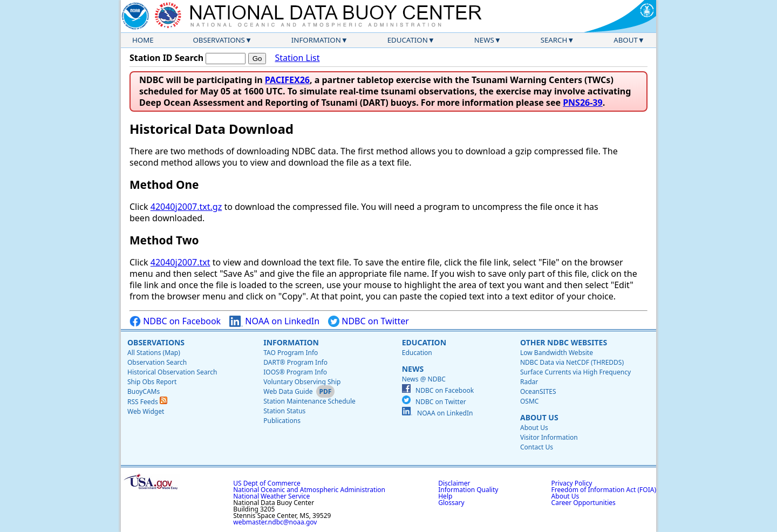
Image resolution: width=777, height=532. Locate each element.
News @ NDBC (424, 379)
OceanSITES (538, 391)
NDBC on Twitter (369, 321)
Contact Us (537, 447)
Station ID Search (166, 58)
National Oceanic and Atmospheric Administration (309, 490)
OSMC (529, 401)
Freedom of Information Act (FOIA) (604, 490)
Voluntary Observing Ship (302, 382)
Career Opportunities (584, 503)
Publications (282, 421)
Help (445, 496)
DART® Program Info (295, 362)
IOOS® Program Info (295, 372)
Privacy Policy (572, 483)
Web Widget (146, 411)
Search (554, 40)
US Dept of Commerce (267, 483)
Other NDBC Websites (564, 342)
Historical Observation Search (172, 372)
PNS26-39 (583, 103)
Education (408, 40)
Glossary (451, 503)
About (626, 40)
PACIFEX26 (287, 80)
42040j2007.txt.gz (186, 207)
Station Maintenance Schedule (309, 401)
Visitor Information (549, 437)
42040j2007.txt (180, 262)
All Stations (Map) (154, 353)
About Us (539, 417)
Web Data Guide (288, 391)
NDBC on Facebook (175, 321)
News (484, 40)
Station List (297, 58)
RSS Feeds (147, 402)
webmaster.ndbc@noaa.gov (275, 522)
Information (316, 40)
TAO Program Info (291, 353)
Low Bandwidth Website (557, 353)
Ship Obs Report (152, 382)
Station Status (284, 411)
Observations (219, 40)
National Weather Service (271, 496)
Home (143, 40)
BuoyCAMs (144, 391)
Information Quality (468, 490)
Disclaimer (454, 483)
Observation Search (157, 362)
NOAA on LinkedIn (274, 321)
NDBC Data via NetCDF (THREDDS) (572, 362)
